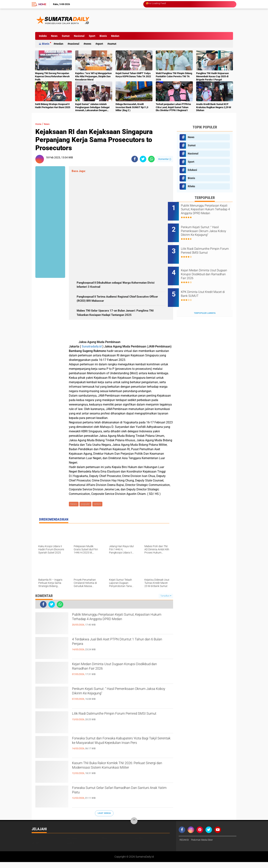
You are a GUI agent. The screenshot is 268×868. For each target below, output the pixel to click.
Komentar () (165, 159)
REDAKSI (185, 846)
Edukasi (192, 170)
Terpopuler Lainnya (205, 299)
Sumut (66, 36)
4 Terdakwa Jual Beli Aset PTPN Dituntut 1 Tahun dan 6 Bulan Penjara (116, 649)
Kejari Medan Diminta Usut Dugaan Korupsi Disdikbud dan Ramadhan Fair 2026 (117, 674)
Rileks (191, 186)
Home (42, 4)
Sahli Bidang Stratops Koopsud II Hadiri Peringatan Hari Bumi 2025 (53, 106)
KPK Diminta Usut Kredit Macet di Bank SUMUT (206, 283)
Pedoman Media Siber (205, 846)
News (54, 36)
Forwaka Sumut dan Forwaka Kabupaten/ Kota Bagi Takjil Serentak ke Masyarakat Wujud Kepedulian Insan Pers (121, 751)
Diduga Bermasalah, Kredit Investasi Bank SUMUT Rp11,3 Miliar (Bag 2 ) (132, 107)
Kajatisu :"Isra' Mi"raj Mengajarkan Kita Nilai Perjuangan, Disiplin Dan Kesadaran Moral (93, 76)
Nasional (79, 36)
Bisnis (103, 36)
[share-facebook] (135, 159)
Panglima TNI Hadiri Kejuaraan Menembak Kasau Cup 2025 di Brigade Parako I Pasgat (212, 76)
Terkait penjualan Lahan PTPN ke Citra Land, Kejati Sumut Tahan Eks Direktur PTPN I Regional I (173, 107)
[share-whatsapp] (151, 159)
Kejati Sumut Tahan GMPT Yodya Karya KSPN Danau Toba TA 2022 (133, 75)
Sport (92, 36)
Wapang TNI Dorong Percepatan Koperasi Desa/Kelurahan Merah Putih (52, 76)
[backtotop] (134, 827)
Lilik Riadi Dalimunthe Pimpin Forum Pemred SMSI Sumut (119, 723)
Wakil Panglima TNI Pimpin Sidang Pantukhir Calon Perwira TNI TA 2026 (174, 76)
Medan (115, 36)
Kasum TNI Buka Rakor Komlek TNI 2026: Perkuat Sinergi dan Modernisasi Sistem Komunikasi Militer (116, 776)
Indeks (43, 36)
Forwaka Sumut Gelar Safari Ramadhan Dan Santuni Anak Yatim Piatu (119, 798)
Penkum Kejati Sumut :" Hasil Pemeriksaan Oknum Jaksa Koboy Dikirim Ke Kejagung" (116, 699)
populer (86, 510)
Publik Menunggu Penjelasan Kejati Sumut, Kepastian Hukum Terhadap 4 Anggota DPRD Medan (119, 628)
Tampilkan (166, 602)
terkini (99, 510)
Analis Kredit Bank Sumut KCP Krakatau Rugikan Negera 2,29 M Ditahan (214, 107)
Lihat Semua (104, 819)
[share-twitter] (143, 159)
